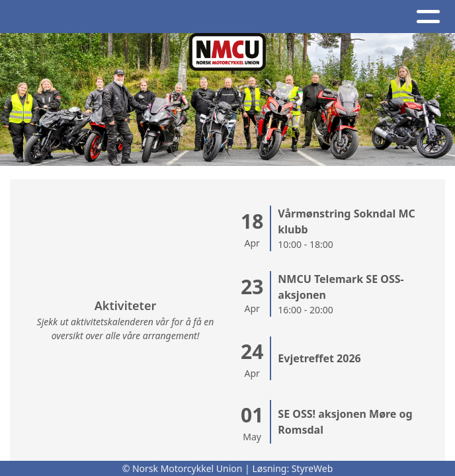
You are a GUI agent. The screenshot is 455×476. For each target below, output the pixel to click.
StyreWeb (312, 468)
